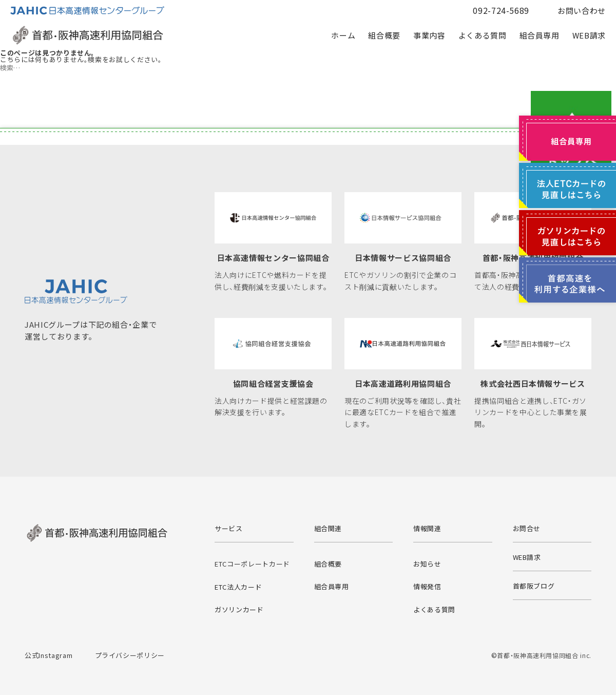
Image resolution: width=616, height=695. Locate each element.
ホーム (343, 35)
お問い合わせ (582, 11)
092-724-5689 (501, 10)
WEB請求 (589, 35)
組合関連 (328, 528)
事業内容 (429, 35)
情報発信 (427, 586)
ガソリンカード (239, 609)
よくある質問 (483, 35)
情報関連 (427, 528)
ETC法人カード (238, 587)
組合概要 (384, 35)
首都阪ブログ (534, 586)
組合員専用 (540, 35)
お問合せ (527, 528)
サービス (229, 528)
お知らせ (427, 564)
